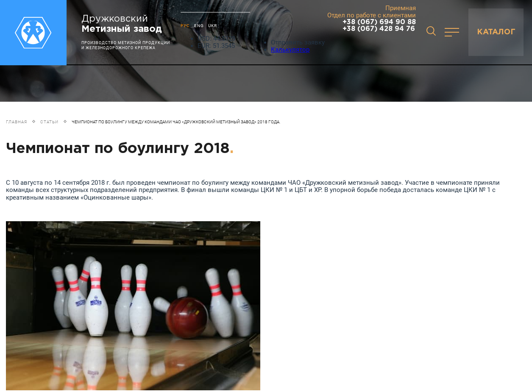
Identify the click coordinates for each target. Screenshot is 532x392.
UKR (213, 26)
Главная (17, 122)
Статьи (49, 122)
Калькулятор (290, 50)
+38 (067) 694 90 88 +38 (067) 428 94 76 (379, 26)
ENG (199, 26)
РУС (185, 26)
